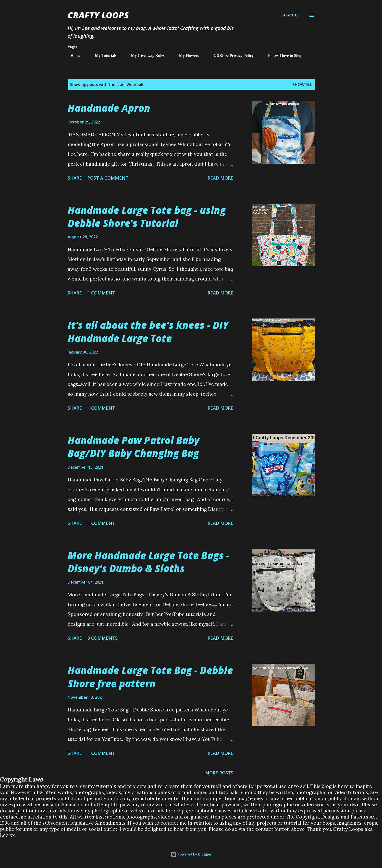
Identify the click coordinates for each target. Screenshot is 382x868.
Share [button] (75, 178)
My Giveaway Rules (145, 55)
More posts (219, 773)
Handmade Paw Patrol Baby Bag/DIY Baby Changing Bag (134, 447)
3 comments (103, 638)
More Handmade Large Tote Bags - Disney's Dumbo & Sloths (148, 562)
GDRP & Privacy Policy (231, 55)
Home (73, 55)
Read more (220, 178)
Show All (302, 85)
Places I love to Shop (282, 55)
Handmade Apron (109, 108)
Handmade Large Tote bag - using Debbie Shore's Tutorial (147, 217)
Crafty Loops (98, 15)
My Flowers (186, 55)
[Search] (290, 15)
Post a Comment (108, 178)
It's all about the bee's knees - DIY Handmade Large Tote (148, 331)
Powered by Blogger (191, 854)
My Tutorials (103, 55)
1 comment (101, 293)
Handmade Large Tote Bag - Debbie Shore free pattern (150, 677)
